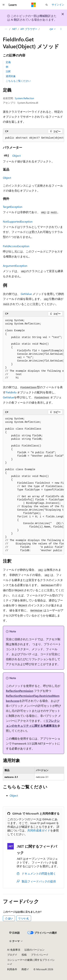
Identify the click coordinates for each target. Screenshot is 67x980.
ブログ (11, 955)
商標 (24, 969)
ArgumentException (15, 266)
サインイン (58, 5)
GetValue (26, 294)
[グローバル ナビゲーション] (4, 5)
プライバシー (38, 955)
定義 (8, 62)
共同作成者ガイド (39, 830)
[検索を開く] (47, 5)
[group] (33, 138)
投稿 (24, 955)
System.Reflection (24, 98)
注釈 (8, 71)
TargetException (13, 207)
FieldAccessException (16, 246)
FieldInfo (11, 392)
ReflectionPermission (20, 691)
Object (16, 156)
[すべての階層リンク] (6, 29)
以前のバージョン (34, 950)
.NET (14, 29)
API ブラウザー (29, 29)
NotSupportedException (18, 221)
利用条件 (12, 969)
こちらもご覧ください (18, 81)
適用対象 (11, 76)
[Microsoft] (34, 5)
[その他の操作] (61, 29)
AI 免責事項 (14, 950)
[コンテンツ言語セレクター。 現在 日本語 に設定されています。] (14, 933)
